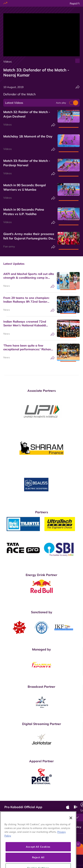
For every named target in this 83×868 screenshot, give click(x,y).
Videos (8, 62)
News (7, 286)
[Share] (78, 87)
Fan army (9, 246)
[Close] (71, 830)
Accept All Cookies (38, 859)
